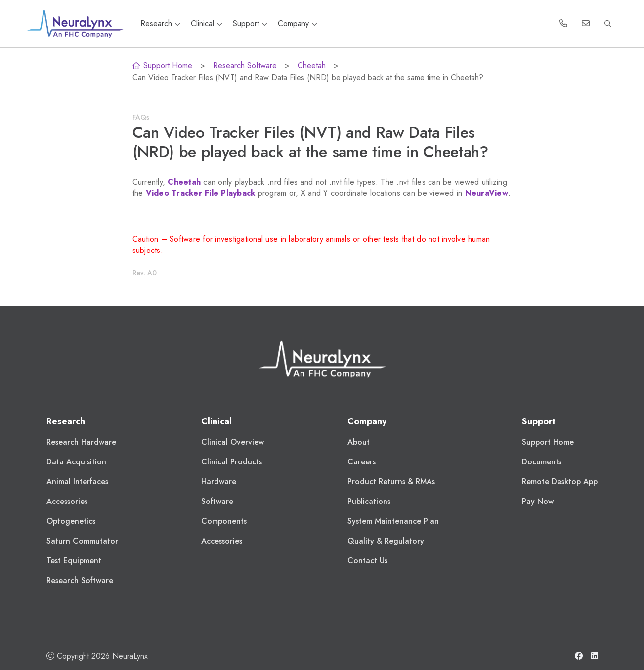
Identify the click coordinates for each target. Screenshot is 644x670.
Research (66, 421)
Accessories (67, 501)
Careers (362, 462)
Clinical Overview (233, 442)
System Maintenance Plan (393, 521)
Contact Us (367, 561)
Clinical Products (232, 462)
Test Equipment (74, 561)
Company (298, 23)
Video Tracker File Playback (201, 193)
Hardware (219, 482)
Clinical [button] (208, 23)
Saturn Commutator (82, 541)
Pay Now (538, 501)
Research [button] (162, 23)
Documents (542, 462)
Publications (369, 501)
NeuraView (487, 193)
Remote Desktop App (560, 482)
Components (224, 521)
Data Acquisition (76, 462)
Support (251, 23)
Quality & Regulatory (386, 541)
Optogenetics (71, 521)
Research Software (245, 65)
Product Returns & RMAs (391, 482)
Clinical (216, 421)
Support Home (162, 65)
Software (217, 501)
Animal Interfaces (77, 482)
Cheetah (312, 65)
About (359, 442)
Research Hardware (81, 442)
